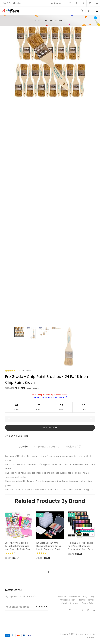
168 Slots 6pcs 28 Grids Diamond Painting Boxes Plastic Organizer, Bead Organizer (49, 548)
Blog (93, 597)
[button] (29, 516)
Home (38, 20)
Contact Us (75, 597)
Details (23, 447)
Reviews (73, 447)
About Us (62, 597)
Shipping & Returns (47, 447)
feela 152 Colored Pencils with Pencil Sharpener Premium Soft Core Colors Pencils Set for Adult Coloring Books (81, 549)
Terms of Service (87, 600)
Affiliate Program (68, 600)
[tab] (23, 447)
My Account (56, 3)
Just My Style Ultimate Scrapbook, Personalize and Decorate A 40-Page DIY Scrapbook (18, 548)
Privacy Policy (89, 603)
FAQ (85, 597)
